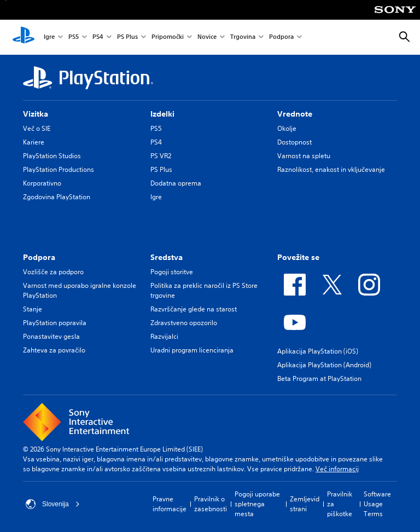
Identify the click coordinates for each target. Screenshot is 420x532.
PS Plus (127, 37)
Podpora (281, 37)
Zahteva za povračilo (54, 350)
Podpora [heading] (39, 257)
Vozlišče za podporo (53, 272)
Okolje (287, 128)
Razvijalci (164, 336)
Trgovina (243, 37)
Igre (49, 37)
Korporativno (42, 183)
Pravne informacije (170, 504)
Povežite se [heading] (298, 257)
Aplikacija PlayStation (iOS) (318, 351)
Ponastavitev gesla (51, 336)
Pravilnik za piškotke (340, 504)
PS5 (74, 37)
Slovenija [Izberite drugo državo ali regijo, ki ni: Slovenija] (53, 504)
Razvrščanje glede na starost (194, 309)
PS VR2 (161, 156)
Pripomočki (168, 37)
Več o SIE (37, 128)
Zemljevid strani (305, 504)
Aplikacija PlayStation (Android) (324, 365)
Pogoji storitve (172, 272)
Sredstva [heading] (167, 257)
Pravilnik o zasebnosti (211, 504)
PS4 (98, 37)
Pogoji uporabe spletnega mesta (257, 504)
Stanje (33, 309)
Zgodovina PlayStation (57, 197)
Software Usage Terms (377, 504)
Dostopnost (294, 142)
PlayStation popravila (55, 323)
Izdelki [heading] (162, 114)
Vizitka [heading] (36, 114)
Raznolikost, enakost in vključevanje (331, 169)
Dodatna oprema (176, 183)
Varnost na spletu (304, 156)
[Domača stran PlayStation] (24, 37)
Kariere (34, 142)
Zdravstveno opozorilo (184, 323)
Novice (207, 37)
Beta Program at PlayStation (319, 378)
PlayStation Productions (59, 169)
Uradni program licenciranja (192, 350)
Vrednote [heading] (295, 114)
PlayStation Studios (52, 156)
